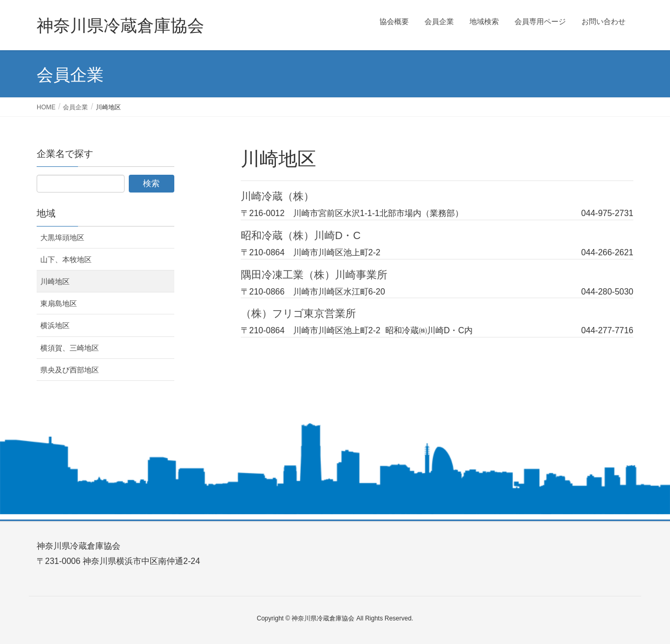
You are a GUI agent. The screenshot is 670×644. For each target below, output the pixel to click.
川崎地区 (55, 281)
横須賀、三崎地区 (70, 348)
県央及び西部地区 (70, 370)
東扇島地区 (59, 303)
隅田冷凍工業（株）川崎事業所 (314, 275)
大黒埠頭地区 (62, 238)
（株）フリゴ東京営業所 (298, 313)
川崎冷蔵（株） (277, 196)
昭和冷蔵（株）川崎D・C (301, 235)
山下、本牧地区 (66, 259)
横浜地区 (55, 325)
